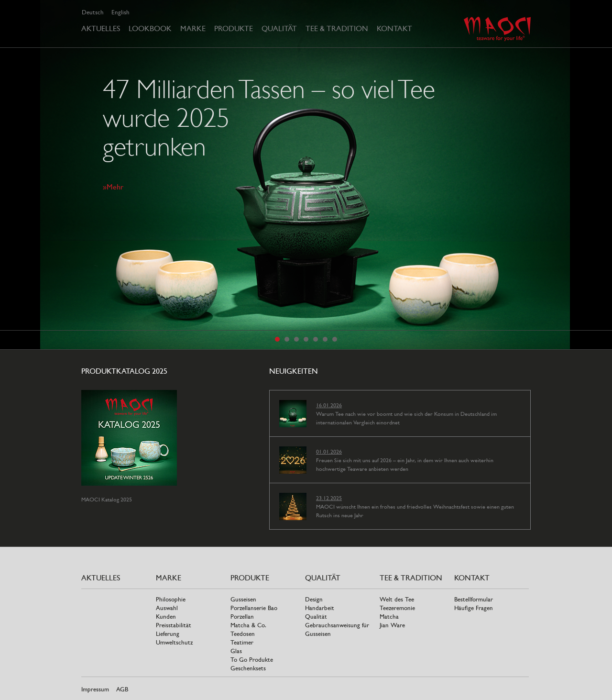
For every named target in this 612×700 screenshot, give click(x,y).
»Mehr (113, 187)
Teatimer (242, 642)
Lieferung (168, 634)
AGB (122, 689)
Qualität (279, 28)
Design (314, 599)
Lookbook (150, 28)
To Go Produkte (252, 660)
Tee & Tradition (337, 28)
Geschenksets (248, 668)
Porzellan (242, 617)
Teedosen (243, 634)
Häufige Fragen (474, 608)
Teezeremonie (397, 608)
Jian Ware (392, 625)
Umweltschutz (174, 642)
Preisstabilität (174, 625)
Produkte (234, 28)
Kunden (166, 617)
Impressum (95, 689)
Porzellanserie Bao (254, 608)
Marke (193, 28)
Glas (236, 651)
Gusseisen (243, 599)
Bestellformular (474, 599)
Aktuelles (101, 28)
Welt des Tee (397, 599)
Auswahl (167, 608)
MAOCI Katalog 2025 (107, 500)
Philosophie (171, 599)
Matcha (389, 617)
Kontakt (394, 28)
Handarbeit (320, 608)
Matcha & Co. (248, 625)
